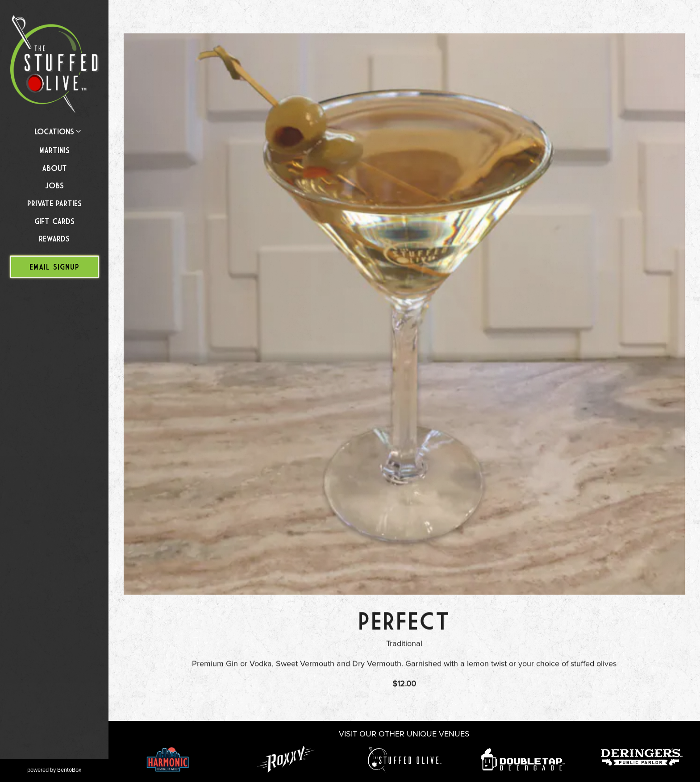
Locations (54, 131)
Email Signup (54, 267)
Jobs (54, 185)
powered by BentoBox (68, 770)
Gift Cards (54, 221)
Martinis (54, 150)
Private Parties (54, 203)
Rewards (56, 238)
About (54, 168)
